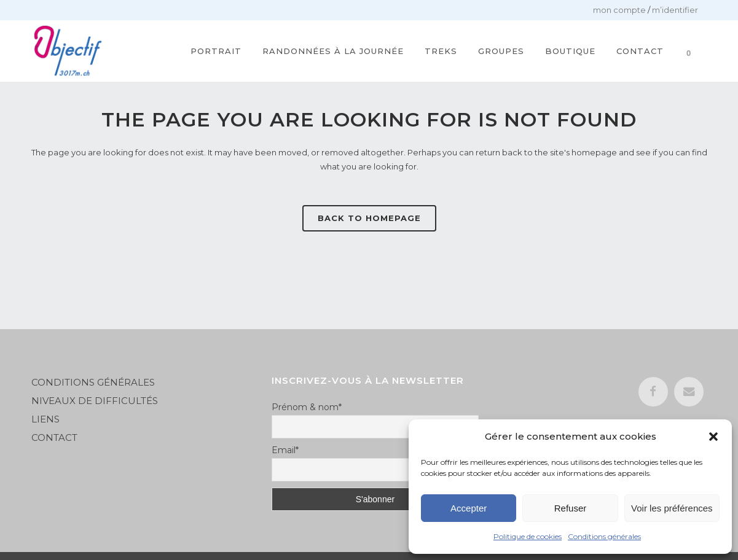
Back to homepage (369, 218)
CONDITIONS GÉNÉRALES (93, 382)
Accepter (469, 508)
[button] (713, 437)
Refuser (571, 508)
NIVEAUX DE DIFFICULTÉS (95, 401)
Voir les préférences (672, 508)
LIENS (47, 419)
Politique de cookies (528, 536)
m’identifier (675, 10)
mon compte (619, 10)
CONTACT (54, 437)
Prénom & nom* (307, 407)
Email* (285, 450)
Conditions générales (604, 536)
